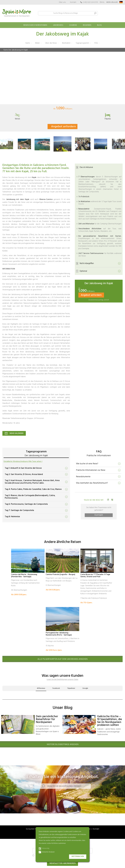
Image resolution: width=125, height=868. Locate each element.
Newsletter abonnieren (63, 863)
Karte (28, 43)
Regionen (87, 25)
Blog (99, 25)
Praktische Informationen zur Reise (91, 470)
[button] (2, 144)
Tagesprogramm (82, 43)
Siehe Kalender (16, 433)
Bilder (38, 43)
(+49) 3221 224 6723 (90, 2)
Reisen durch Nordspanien (35, 25)
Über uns (62, 2)
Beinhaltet (66, 43)
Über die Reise (51, 43)
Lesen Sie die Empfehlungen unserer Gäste (62, 679)
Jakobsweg (58, 25)
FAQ (96, 43)
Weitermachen (78, 857)
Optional (83, 271)
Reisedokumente (83, 477)
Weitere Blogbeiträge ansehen (63, 744)
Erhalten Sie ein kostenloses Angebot (64, 786)
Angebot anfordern (64, 127)
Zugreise (73, 25)
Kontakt (73, 2)
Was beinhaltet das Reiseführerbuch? (92, 483)
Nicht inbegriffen (87, 263)
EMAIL (102, 2)
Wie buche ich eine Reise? (87, 464)
